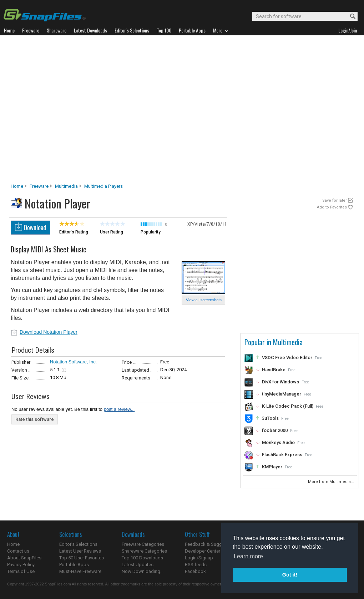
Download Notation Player (49, 332)
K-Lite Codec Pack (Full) (288, 406)
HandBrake (274, 370)
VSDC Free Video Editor (287, 358)
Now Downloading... (143, 571)
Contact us (18, 551)
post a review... (119, 409)
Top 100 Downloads (142, 558)
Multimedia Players (103, 186)
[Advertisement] (70, 111)
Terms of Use (21, 571)
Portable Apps (74, 565)
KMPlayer (272, 467)
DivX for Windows (280, 382)
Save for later (335, 200)
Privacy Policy (21, 565)
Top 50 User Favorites (82, 558)
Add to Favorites (332, 207)
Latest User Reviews (80, 551)
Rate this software (35, 419)
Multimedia (66, 186)
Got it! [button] (290, 575)
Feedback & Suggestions (211, 544)
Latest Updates (138, 565)
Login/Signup (199, 558)
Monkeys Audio (278, 442)
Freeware (39, 186)
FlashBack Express (282, 455)
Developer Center (203, 551)
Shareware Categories (144, 551)
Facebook (195, 571)
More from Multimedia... (332, 482)
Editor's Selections (78, 544)
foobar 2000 (275, 430)
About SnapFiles (24, 558)
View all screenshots (204, 300)
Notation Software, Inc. (74, 362)
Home (17, 186)
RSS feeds (196, 565)
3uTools (270, 418)
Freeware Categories (143, 544)
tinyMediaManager (282, 394)
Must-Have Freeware (80, 571)
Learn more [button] (248, 556)
